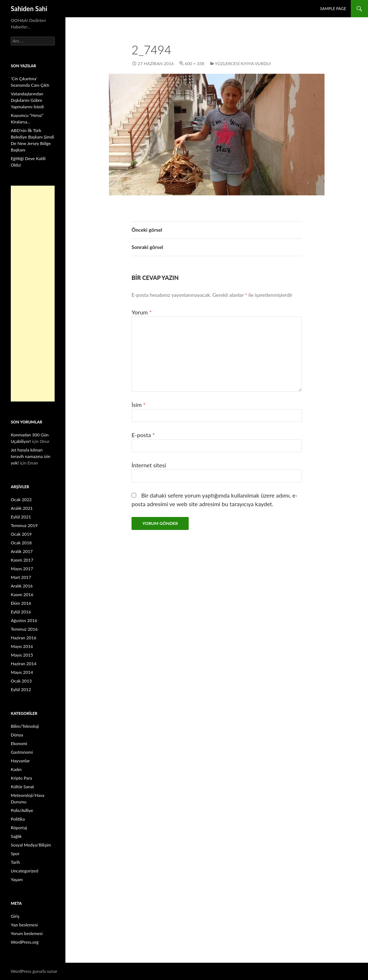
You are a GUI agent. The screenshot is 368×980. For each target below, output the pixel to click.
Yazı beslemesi (24, 925)
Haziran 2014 (24, 664)
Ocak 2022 (21, 500)
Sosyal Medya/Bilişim (31, 845)
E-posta (143, 435)
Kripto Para (21, 778)
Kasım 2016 (22, 595)
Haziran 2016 (24, 638)
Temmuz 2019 (24, 525)
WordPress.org (25, 942)
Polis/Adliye (22, 810)
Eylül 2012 (21, 689)
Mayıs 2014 (22, 672)
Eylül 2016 (21, 612)
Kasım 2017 (22, 560)
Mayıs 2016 (22, 646)
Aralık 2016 (22, 586)
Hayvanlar (20, 761)
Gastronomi (22, 752)
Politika (18, 819)
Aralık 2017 (22, 551)
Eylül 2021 (21, 517)
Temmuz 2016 (24, 629)
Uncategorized (24, 871)
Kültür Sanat (22, 787)
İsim (139, 405)
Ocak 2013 (21, 681)
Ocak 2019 (21, 534)
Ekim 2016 (21, 603)
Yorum (142, 312)
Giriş (15, 916)
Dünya (17, 735)
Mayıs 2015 (22, 655)
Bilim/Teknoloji (25, 726)
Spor (15, 854)
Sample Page (333, 8)
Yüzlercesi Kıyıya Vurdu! (243, 63)
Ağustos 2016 (24, 620)
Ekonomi (19, 743)
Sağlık (16, 836)
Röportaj (19, 828)
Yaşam (17, 879)
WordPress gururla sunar (34, 971)
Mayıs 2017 (22, 569)
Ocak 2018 (21, 543)
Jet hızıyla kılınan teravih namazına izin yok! (31, 456)
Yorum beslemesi (27, 933)
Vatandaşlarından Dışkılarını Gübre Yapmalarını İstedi (27, 100)
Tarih (15, 862)
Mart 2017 (21, 577)
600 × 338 (195, 63)
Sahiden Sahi (29, 9)
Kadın (16, 769)
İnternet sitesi (149, 465)
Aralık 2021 (22, 508)
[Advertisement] (33, 294)
